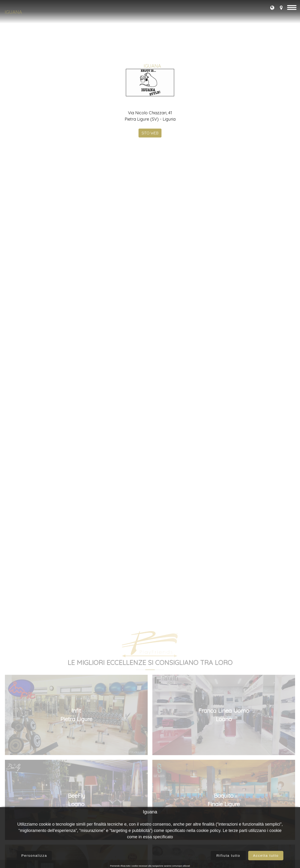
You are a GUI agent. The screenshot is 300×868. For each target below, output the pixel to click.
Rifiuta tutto (228, 855)
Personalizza (34, 855)
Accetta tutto (266, 855)
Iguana (13, 12)
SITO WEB (150, 177)
